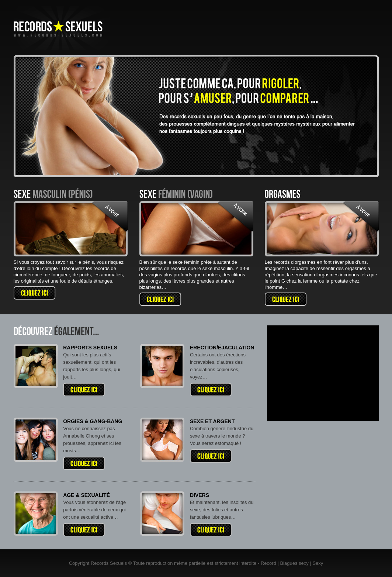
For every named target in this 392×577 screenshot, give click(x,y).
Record (268, 563)
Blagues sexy (294, 563)
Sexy (318, 563)
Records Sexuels (109, 563)
